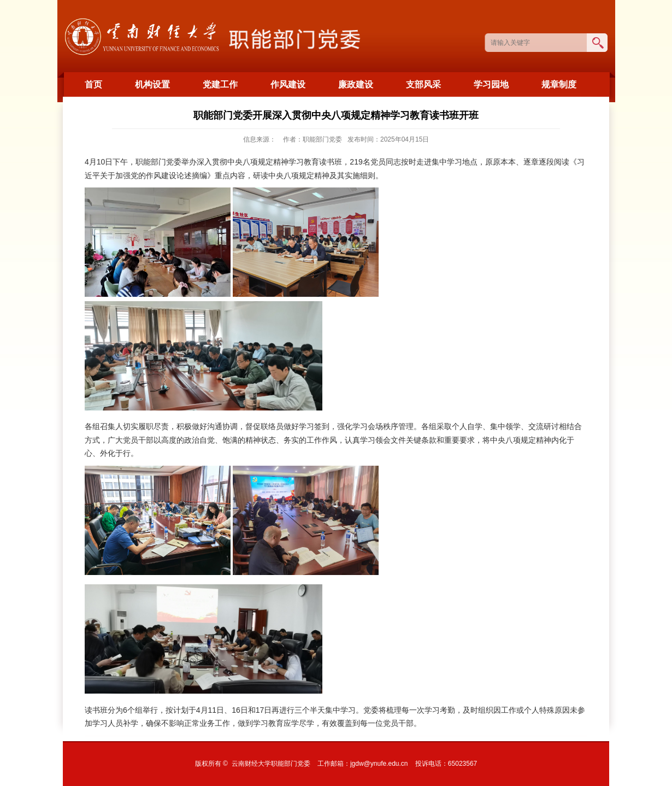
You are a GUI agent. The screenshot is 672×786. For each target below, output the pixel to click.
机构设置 (152, 84)
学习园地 (491, 84)
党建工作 (220, 84)
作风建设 (288, 84)
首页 (93, 84)
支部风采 (423, 84)
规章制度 (559, 84)
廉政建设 (356, 84)
